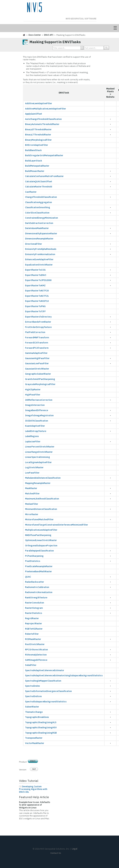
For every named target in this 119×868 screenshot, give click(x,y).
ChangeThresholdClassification (41, 197)
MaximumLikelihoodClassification (42, 499)
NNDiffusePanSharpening (38, 535)
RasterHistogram (34, 608)
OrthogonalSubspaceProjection (41, 546)
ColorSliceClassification (37, 213)
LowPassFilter (32, 473)
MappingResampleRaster (38, 483)
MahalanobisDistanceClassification (43, 478)
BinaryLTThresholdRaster (38, 135)
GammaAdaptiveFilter (36, 353)
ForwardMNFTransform (37, 338)
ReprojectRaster (34, 623)
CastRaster (31, 192)
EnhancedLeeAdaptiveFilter (39, 259)
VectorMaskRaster (35, 743)
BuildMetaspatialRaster (37, 166)
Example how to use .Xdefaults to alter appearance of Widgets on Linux (35, 805)
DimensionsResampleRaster (39, 239)
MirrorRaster (32, 514)
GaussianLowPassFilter (37, 363)
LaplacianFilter (33, 442)
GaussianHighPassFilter (37, 358)
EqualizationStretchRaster (39, 265)
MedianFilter (32, 504)
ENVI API (49, 35)
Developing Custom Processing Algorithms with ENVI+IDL (33, 789)
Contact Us (56, 853)
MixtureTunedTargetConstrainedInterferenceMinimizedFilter (57, 525)
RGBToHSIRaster (34, 629)
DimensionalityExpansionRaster (41, 233)
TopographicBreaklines (37, 717)
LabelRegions (32, 436)
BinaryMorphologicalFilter (38, 140)
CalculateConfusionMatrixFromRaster (44, 176)
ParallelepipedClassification (39, 551)
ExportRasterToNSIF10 (37, 301)
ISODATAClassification (37, 421)
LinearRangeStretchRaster (39, 452)
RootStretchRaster (35, 644)
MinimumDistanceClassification (41, 509)
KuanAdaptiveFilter (35, 426)
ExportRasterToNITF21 (37, 296)
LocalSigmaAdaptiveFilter (38, 462)
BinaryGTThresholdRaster (38, 129)
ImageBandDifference (37, 410)
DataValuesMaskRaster (37, 228)
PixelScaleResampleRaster (39, 566)
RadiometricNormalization (39, 592)
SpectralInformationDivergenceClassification (48, 691)
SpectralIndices (33, 696)
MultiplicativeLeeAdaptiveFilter (41, 530)
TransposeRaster (34, 738)
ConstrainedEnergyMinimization (42, 218)
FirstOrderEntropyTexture (38, 327)
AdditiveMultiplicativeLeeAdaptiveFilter (46, 109)
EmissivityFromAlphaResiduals (41, 249)
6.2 (34, 769)
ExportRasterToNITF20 (37, 291)
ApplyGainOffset (34, 114)
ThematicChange (34, 712)
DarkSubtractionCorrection (39, 223)
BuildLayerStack (34, 161)
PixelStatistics (33, 561)
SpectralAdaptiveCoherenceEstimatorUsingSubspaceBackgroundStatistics (64, 675)
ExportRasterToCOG (35, 270)
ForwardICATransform (37, 343)
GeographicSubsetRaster (38, 374)
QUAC (28, 577)
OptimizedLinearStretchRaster (41, 540)
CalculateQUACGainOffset (39, 181)
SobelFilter (31, 665)
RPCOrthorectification (36, 650)
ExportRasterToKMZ (35, 286)
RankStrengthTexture (36, 598)
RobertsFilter (32, 634)
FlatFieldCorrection (35, 332)
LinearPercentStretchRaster (40, 447)
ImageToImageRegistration (39, 415)
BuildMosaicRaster (35, 171)
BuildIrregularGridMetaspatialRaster (44, 155)
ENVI (33, 761)
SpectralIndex (32, 686)
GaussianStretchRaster (37, 369)
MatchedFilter (32, 494)
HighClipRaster (33, 390)
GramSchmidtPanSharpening (40, 379)
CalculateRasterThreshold (39, 187)
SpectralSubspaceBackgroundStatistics (46, 702)
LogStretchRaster (34, 467)
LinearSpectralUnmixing (37, 457)
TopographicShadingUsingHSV (41, 727)
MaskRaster (31, 488)
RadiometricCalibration (37, 587)
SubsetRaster (32, 707)
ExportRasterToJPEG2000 (38, 280)
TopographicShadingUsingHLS (41, 722)
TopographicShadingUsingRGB (41, 733)
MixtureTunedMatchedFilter (39, 519)
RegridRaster (32, 618)
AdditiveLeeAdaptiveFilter (39, 103)
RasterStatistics (34, 613)
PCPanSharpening (34, 556)
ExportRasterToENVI (36, 275)
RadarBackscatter (35, 582)
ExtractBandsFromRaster (38, 322)
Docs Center (35, 35)
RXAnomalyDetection (36, 655)
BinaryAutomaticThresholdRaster (42, 124)
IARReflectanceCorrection (39, 400)
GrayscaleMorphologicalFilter (40, 384)
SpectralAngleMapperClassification (43, 681)
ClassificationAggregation (39, 202)
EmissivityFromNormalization (40, 254)
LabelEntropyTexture (36, 431)
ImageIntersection (35, 405)
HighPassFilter (33, 395)
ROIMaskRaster (33, 639)
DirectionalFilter (34, 244)
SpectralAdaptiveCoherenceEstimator (45, 670)
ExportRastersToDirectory (38, 317)
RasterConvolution (35, 603)
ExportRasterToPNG (35, 306)
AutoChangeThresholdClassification (43, 119)
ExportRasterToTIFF (35, 311)
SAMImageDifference (36, 660)
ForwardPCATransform (37, 348)
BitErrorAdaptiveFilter (37, 145)
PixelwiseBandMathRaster (39, 571)
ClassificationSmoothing (38, 207)
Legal (75, 849)
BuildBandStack (33, 150)
